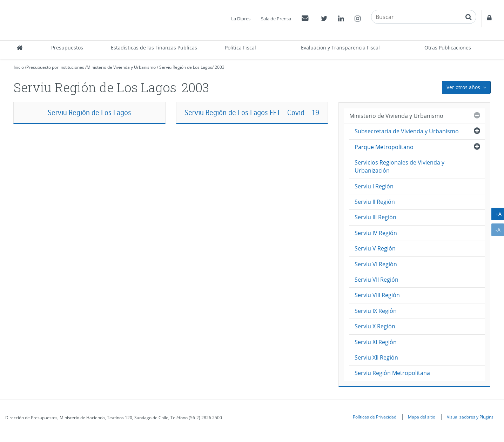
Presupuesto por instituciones (55, 67)
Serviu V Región (375, 248)
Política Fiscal (240, 48)
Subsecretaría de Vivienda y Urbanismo (407, 131)
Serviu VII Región (377, 280)
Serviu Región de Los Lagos (186, 67)
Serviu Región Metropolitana (392, 373)
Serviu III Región (375, 217)
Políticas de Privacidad (375, 417)
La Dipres (241, 19)
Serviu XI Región (376, 342)
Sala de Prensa (276, 19)
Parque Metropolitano (384, 147)
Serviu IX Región (376, 311)
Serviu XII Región (376, 357)
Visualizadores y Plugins (470, 417)
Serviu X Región (375, 326)
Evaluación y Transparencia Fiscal (340, 48)
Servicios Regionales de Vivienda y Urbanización (399, 166)
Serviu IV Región (376, 233)
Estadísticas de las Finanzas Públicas (154, 48)
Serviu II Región (375, 202)
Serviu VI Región (376, 264)
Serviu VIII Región (377, 295)
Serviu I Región (374, 186)
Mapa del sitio (422, 417)
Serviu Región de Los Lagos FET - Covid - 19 (252, 112)
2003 (220, 67)
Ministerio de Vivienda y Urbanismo (121, 67)
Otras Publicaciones (448, 48)
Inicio (19, 67)
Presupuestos (67, 48)
